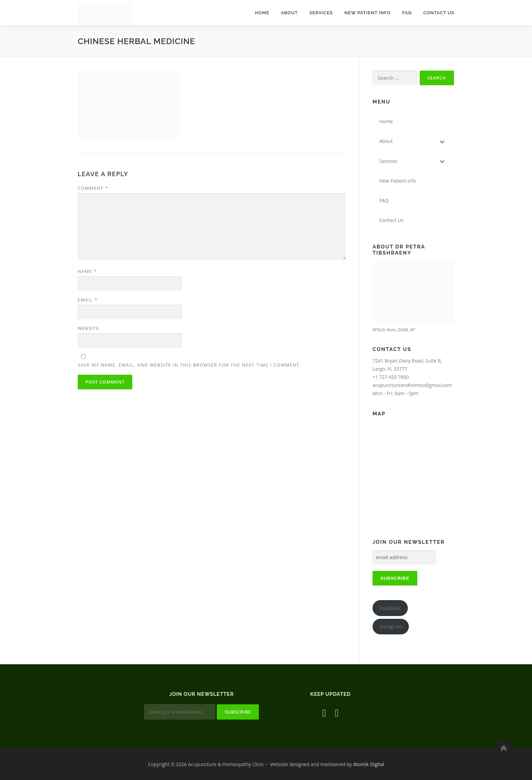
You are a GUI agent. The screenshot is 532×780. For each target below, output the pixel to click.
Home (262, 13)
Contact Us (439, 13)
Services (321, 13)
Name (87, 271)
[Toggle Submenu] (442, 141)
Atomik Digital (369, 764)
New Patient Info (367, 13)
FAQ (407, 13)
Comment (93, 188)
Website (88, 328)
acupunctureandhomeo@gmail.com (412, 385)
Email (88, 300)
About (289, 13)
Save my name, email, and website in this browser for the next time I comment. (189, 365)
